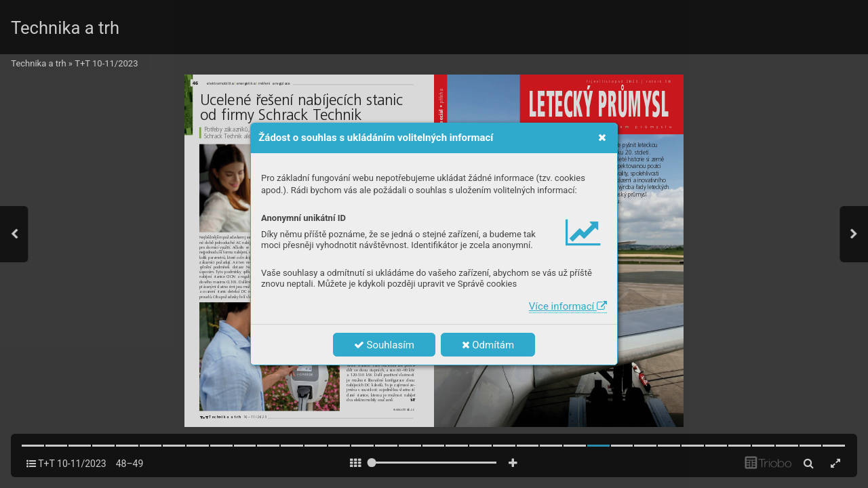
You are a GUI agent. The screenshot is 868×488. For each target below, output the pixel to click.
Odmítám (488, 345)
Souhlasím (384, 345)
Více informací (568, 306)
